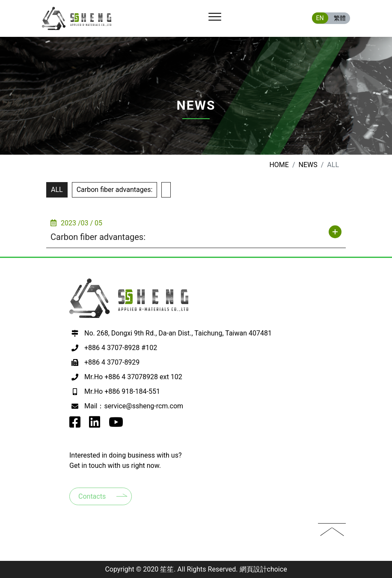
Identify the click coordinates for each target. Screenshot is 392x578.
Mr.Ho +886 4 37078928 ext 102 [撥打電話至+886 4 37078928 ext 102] (133, 377)
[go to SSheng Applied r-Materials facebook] (75, 424)
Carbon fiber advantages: (115, 190)
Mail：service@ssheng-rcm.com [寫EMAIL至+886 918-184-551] (134, 406)
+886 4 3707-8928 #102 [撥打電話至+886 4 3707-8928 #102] (121, 348)
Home (279, 165)
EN (320, 18)
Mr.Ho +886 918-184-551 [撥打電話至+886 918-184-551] (122, 391)
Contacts (92, 496)
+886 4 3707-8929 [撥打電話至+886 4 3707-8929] (112, 362)
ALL (57, 190)
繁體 (340, 18)
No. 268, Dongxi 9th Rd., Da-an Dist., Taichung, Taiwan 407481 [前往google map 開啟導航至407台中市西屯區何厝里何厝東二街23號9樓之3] (178, 333)
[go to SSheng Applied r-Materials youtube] (116, 424)
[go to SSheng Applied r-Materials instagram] (95, 424)
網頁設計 (253, 569)
